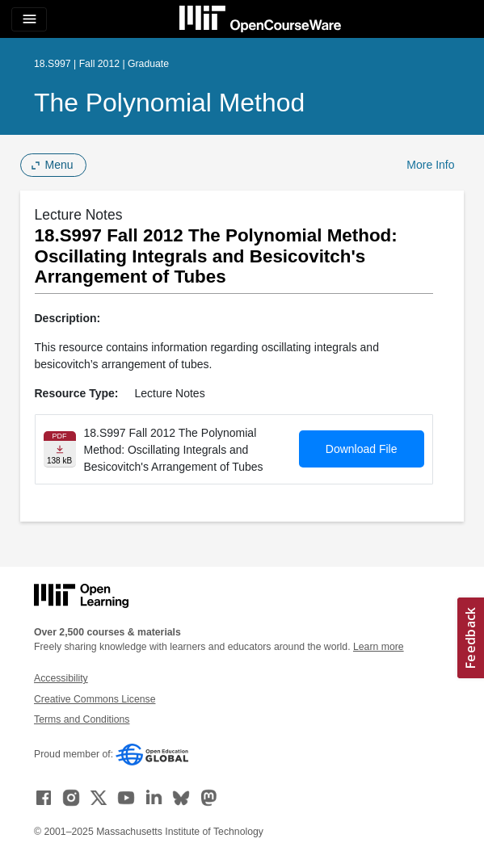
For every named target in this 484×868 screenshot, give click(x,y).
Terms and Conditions (82, 719)
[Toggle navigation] (29, 19)
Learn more (379, 647)
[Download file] (60, 449)
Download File (362, 449)
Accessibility (61, 678)
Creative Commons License (95, 699)
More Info (430, 165)
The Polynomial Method (169, 103)
